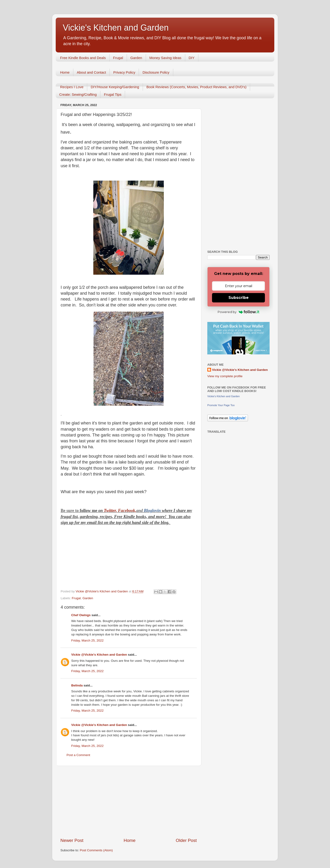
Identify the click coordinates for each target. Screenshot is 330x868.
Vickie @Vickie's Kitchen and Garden (99, 655)
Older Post (186, 840)
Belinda (77, 685)
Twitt (108, 511)
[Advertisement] (129, 802)
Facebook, (127, 511)
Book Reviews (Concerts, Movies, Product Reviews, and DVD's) (196, 87)
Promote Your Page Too (221, 405)
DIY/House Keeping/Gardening (115, 87)
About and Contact (91, 72)
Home (65, 72)
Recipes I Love (72, 87)
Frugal (118, 58)
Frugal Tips (113, 94)
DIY (192, 58)
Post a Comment (78, 755)
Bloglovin (153, 511)
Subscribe (239, 298)
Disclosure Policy (156, 72)
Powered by (238, 312)
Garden (136, 58)
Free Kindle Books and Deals (83, 58)
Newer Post (72, 840)
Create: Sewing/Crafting (78, 94)
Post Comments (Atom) (96, 850)
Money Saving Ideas (165, 58)
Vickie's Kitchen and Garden (116, 28)
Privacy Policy (124, 72)
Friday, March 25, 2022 (87, 640)
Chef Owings (81, 615)
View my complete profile (225, 376)
